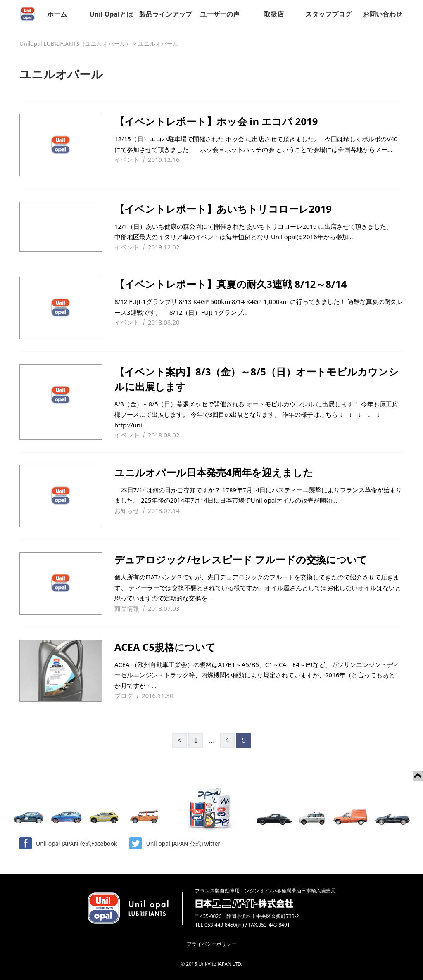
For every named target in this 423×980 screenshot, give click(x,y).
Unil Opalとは (111, 14)
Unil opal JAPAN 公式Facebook (68, 843)
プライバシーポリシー (211, 944)
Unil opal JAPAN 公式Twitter (175, 843)
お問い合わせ (383, 14)
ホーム (57, 14)
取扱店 (274, 14)
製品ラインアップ (166, 14)
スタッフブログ (328, 14)
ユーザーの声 (220, 14)
